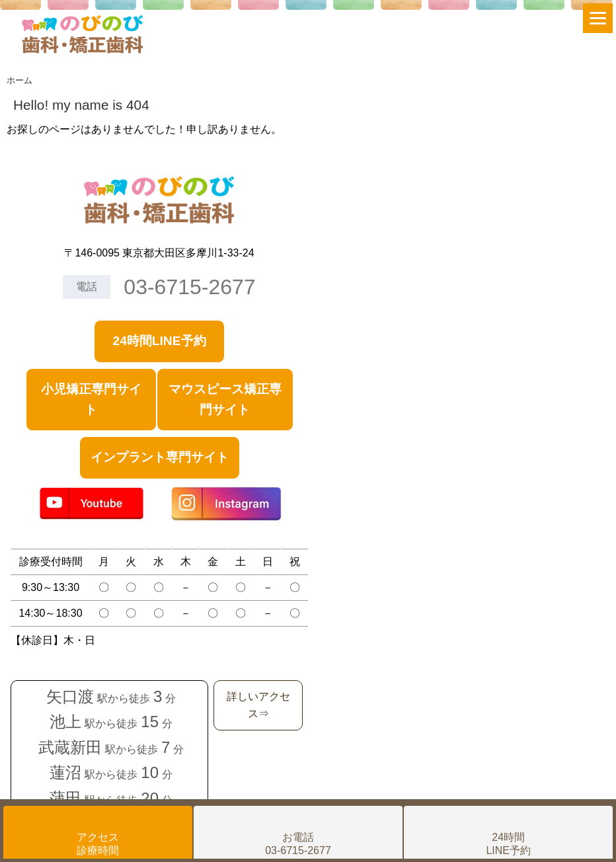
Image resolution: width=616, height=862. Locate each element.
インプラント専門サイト (160, 457)
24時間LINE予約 (159, 341)
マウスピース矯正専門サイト (225, 399)
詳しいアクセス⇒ (258, 705)
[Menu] (598, 18)
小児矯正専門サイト (91, 399)
